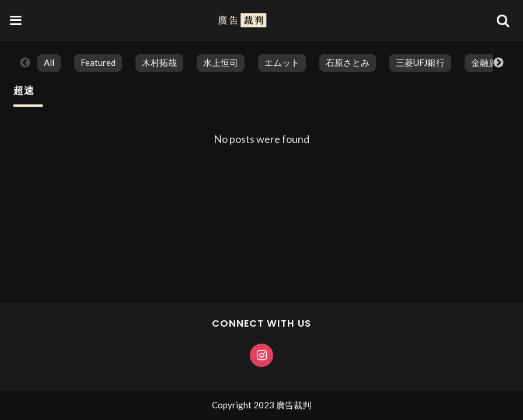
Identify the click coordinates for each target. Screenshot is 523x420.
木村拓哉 (159, 62)
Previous (25, 63)
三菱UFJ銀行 (420, 62)
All (49, 62)
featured (98, 62)
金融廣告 (489, 62)
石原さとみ (348, 62)
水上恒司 (221, 62)
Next (498, 63)
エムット (282, 62)
